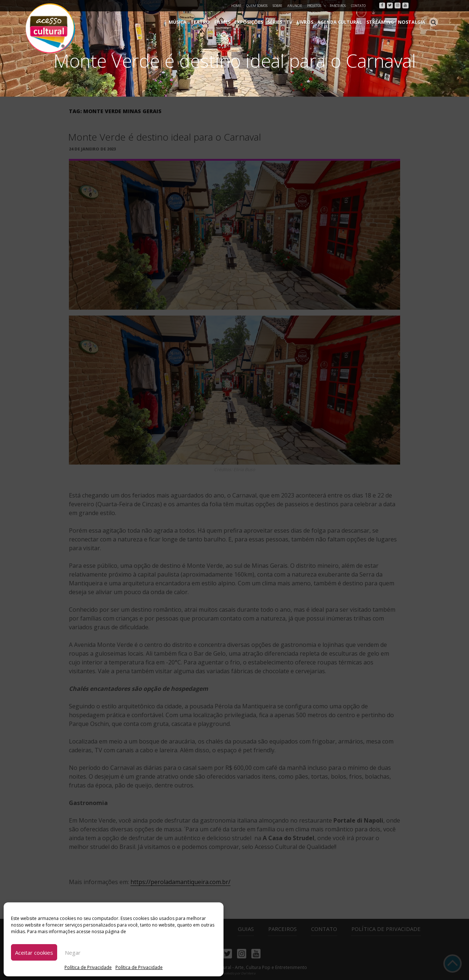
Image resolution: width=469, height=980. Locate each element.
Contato (358, 6)
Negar (73, 953)
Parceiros (338, 6)
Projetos (317, 6)
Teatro (212, 22)
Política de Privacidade (88, 967)
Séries (282, 22)
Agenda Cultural (344, 22)
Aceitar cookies (34, 953)
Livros (311, 22)
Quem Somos (257, 6)
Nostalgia (413, 22)
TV (296, 22)
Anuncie (295, 6)
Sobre (277, 6)
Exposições (258, 22)
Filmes (232, 22)
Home (236, 6)
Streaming (383, 22)
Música (190, 22)
